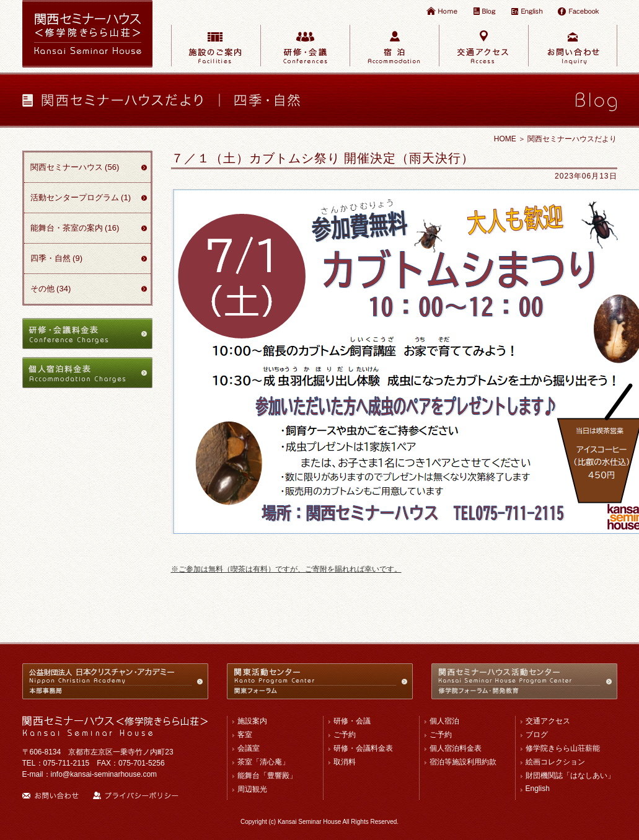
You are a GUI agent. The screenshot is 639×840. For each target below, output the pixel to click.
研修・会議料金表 (363, 748)
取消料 (345, 762)
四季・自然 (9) (57, 258)
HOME (505, 139)
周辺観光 (252, 789)
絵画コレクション (555, 762)
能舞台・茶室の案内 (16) (75, 228)
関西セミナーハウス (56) (75, 167)
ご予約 (345, 735)
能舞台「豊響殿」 (267, 776)
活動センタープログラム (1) (81, 197)
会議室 (249, 748)
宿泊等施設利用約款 (463, 762)
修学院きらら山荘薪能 (563, 748)
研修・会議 (352, 721)
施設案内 (252, 721)
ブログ (537, 735)
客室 (245, 735)
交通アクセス (548, 721)
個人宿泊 (444, 721)
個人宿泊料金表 (456, 748)
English (538, 789)
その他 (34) (51, 289)
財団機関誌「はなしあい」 (570, 776)
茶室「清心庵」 (263, 762)
